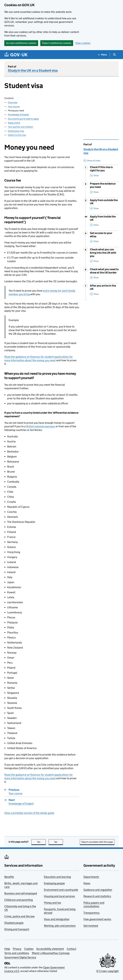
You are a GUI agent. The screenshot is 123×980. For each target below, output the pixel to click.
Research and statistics (97, 896)
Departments (91, 877)
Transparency (91, 913)
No (59, 842)
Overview (13, 102)
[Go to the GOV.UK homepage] (16, 55)
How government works (97, 919)
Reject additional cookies (57, 43)
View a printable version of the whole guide (29, 813)
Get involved (91, 926)
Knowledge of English (18, 115)
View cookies (83, 43)
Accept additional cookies (21, 43)
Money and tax (52, 903)
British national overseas (41, 426)
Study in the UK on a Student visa (33, 70)
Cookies (29, 949)
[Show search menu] (114, 55)
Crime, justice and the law (19, 916)
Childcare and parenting (18, 900)
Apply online (14, 123)
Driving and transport (17, 929)
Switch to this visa (17, 135)
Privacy (17, 949)
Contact (71, 949)
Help (7, 949)
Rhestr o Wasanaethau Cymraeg (51, 953)
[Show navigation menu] (102, 55)
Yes (41, 842)
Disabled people (14, 923)
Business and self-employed (21, 893)
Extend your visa (16, 131)
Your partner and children (20, 127)
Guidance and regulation (98, 890)
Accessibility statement (50, 949)
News (87, 883)
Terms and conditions (17, 953)
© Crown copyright (108, 971)
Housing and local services (59, 896)
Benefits (9, 877)
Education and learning (57, 877)
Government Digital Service (20, 957)
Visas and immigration (57, 919)
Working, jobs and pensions (60, 926)
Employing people (54, 883)
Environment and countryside (61, 890)
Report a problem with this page (97, 842)
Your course (14, 107)
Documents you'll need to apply (23, 119)
